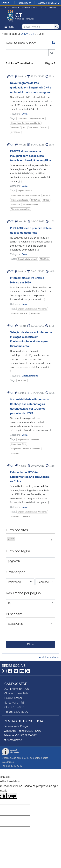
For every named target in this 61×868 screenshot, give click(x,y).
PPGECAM (16, 132)
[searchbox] (17, 539)
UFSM (11, 766)
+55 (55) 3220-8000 (16, 712)
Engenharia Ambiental (27, 259)
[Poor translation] (12, 796)
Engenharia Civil (37, 118)
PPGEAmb (34, 128)
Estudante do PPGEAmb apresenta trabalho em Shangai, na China (30, 477)
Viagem (26, 516)
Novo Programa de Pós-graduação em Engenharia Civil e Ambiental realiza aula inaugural (31, 87)
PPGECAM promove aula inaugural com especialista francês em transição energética (30, 156)
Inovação (47, 195)
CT (12, 76)
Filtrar (31, 644)
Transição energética (20, 209)
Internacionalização (20, 200)
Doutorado (22, 118)
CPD (20, 766)
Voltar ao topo (49, 657)
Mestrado (15, 128)
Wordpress (8, 762)
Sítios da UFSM (48, 7)
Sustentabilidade (31, 204)
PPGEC (44, 128)
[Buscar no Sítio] (38, 27)
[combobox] (30, 540)
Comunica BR (25, 3)
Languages (11, 7)
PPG (24, 128)
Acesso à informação (49, 3)
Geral (24, 113)
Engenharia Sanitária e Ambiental (26, 123)
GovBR (6, 3)
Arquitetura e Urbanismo (28, 439)
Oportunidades (30, 375)
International (30, 7)
